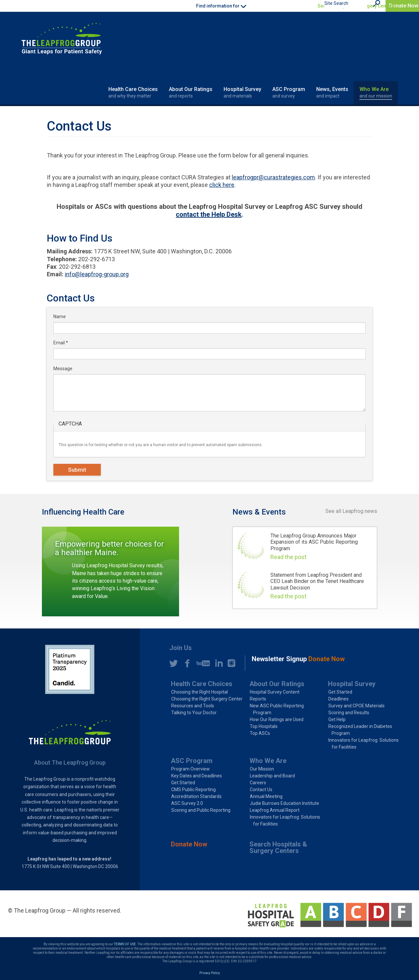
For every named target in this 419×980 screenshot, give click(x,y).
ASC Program (289, 93)
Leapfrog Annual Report (275, 810)
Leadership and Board (272, 776)
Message (63, 369)
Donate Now (404, 6)
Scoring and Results (349, 713)
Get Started (340, 692)
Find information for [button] (221, 6)
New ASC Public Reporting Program (277, 709)
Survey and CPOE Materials (356, 706)
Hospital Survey (242, 93)
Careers (258, 783)
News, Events (332, 93)
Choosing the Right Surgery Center (207, 699)
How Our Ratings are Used (277, 719)
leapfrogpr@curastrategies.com (273, 177)
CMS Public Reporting (193, 789)
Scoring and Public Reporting (201, 810)
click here (222, 185)
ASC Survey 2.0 (187, 803)
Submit (77, 470)
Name (60, 317)
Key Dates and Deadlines (197, 776)
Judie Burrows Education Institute (284, 803)
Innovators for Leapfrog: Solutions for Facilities (364, 744)
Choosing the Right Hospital (200, 692)
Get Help (337, 719)
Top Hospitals (264, 726)
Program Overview (191, 769)
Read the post (288, 557)
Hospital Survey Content (275, 692)
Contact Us (261, 789)
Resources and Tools (193, 706)
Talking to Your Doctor (194, 713)
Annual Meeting (266, 796)
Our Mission (262, 769)
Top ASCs (260, 733)
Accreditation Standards (196, 796)
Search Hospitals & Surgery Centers (356, 6)
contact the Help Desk (209, 214)
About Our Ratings (191, 93)
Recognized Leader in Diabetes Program (360, 730)
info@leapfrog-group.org (97, 274)
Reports (258, 699)
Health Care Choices (133, 93)
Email (61, 343)
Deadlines (338, 699)
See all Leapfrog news (351, 511)
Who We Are (376, 93)
